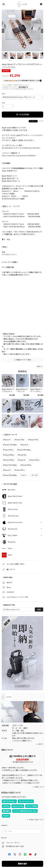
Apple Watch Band (15, 496)
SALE (10, 555)
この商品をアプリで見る (22, 360)
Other (10, 548)
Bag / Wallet (13, 535)
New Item (12, 490)
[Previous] (3, 31)
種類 (3, 94)
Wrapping (12, 542)
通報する (40, 367)
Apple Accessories (15, 522)
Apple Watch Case (15, 503)
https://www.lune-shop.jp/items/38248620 (19, 156)
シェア (41, 121)
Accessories (13, 529)
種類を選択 (22, 864)
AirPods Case (13, 516)
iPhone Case (13, 509)
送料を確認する (23, 87)
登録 (39, 610)
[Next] (42, 31)
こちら (15, 741)
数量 (3, 103)
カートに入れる (22, 115)
